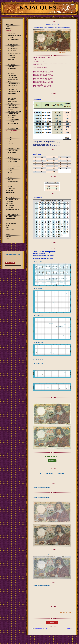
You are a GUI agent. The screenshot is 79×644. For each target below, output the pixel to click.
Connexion (70, 628)
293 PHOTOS (52, 461)
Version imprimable (37, 629)
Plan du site (45, 629)
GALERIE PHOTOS (52, 622)
